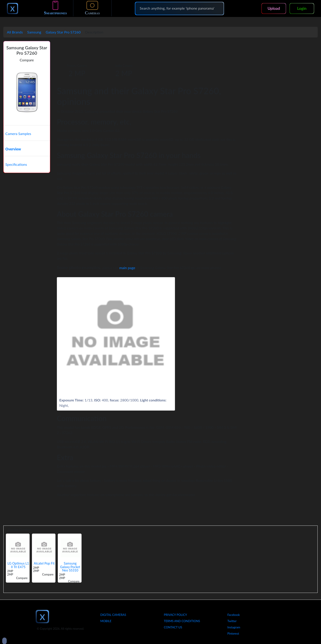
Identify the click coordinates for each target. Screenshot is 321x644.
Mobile (106, 621)
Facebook (234, 615)
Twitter (232, 621)
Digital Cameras (113, 615)
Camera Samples (18, 134)
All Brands (15, 32)
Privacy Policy (175, 615)
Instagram (234, 627)
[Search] (179, 8)
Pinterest (233, 634)
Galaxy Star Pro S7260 (63, 32)
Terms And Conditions (182, 621)
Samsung (34, 32)
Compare (27, 60)
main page (127, 268)
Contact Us (173, 627)
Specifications (16, 164)
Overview (13, 149)
